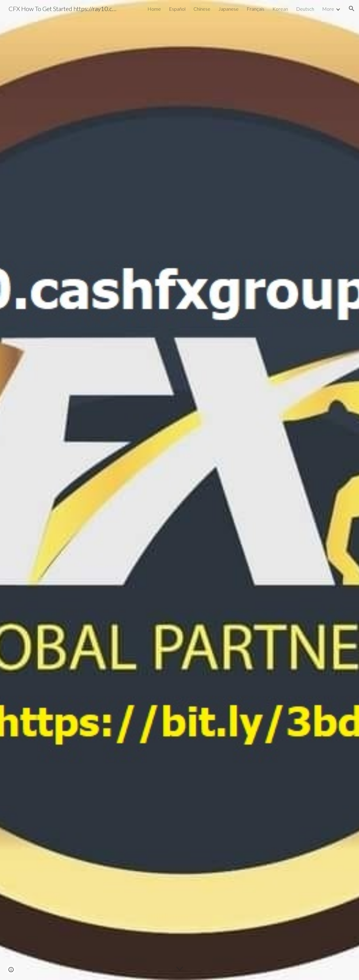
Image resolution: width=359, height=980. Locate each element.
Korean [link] (280, 9)
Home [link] (154, 9)
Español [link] (177, 9)
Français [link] (256, 9)
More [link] (328, 9)
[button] (352, 9)
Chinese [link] (202, 9)
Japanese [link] (228, 9)
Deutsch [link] (305, 9)
